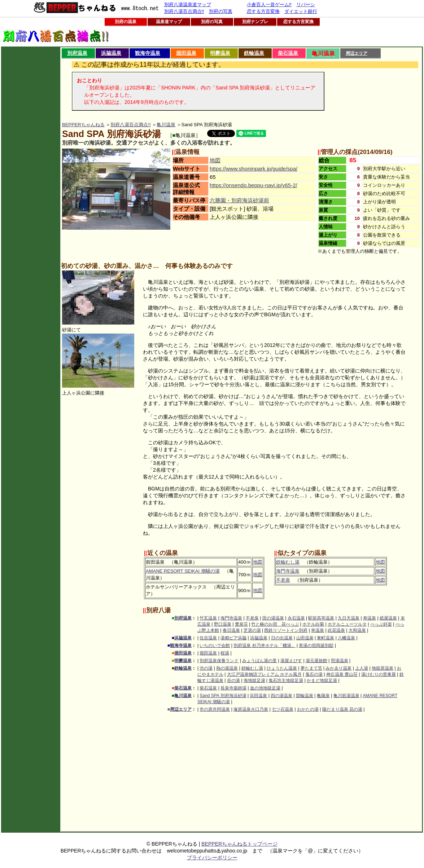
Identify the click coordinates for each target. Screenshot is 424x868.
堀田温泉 (186, 53)
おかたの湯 (308, 709)
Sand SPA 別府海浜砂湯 (223, 696)
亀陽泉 (323, 696)
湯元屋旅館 (316, 661)
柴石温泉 (288, 53)
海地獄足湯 (254, 680)
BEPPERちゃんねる (83, 125)
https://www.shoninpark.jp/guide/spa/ (253, 169)
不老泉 (283, 580)
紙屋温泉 (388, 618)
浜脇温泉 (111, 53)
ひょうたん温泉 (282, 668)
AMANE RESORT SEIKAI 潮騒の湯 (183, 571)
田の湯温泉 (273, 618)
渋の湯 (206, 668)
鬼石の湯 (314, 674)
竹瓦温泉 (208, 618)
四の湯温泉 (281, 696)
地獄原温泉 (383, 668)
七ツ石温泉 (283, 709)
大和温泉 (357, 630)
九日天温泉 (349, 618)
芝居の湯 (252, 630)
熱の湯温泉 (227, 668)
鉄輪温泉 (254, 53)
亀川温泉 (166, 125)
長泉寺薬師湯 (233, 688)
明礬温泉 (220, 53)
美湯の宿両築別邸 (316, 646)
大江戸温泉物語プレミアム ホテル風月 (264, 674)
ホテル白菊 (313, 624)
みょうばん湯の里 (259, 661)
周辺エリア (357, 53)
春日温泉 (231, 630)
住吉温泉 (208, 638)
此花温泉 (336, 630)
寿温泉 (370, 618)
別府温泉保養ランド (219, 661)
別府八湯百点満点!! (130, 125)
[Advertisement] (31, 155)
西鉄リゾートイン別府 (286, 630)
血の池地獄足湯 (265, 688)
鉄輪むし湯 (288, 562)
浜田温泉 (258, 696)
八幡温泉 (346, 638)
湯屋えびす (291, 661)
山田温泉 (305, 638)
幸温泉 (318, 630)
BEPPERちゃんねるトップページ (239, 844)
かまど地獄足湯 (322, 680)
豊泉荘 (241, 624)
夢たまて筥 (311, 668)
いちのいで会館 (215, 646)
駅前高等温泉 (321, 618)
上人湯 (362, 668)
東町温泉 (325, 638)
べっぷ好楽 (381, 624)
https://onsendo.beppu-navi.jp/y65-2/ (253, 185)
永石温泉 (296, 618)
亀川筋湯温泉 (346, 696)
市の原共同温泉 (215, 709)
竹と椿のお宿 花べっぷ (275, 624)
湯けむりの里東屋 (379, 674)
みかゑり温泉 (338, 668)
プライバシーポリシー (212, 858)
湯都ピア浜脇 (233, 638)
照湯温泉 (340, 661)
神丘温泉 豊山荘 (342, 674)
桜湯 (225, 653)
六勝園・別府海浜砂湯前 (239, 200)
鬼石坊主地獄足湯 (286, 680)
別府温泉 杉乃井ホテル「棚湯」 (264, 646)
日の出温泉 (282, 638)
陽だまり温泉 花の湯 (342, 709)
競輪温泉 (305, 696)
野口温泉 (223, 624)
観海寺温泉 (148, 53)
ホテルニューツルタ (347, 624)
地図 (215, 160)
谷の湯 (233, 680)
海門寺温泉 (288, 571)
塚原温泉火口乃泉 (251, 709)
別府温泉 (77, 53)
